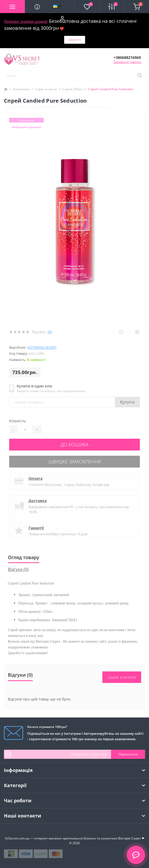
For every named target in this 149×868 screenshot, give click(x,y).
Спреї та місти (46, 89)
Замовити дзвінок (127, 62)
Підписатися (128, 754)
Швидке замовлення (75, 461)
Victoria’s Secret (42, 347)
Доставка (38, 501)
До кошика (74, 444)
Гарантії (36, 528)
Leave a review (122, 677)
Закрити (75, 40)
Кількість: (18, 421)
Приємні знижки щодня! (26, 21)
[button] (62, 19)
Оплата (35, 478)
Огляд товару (24, 557)
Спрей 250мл (72, 89)
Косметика (21, 89)
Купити (127, 402)
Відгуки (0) (18, 569)
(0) (50, 332)
